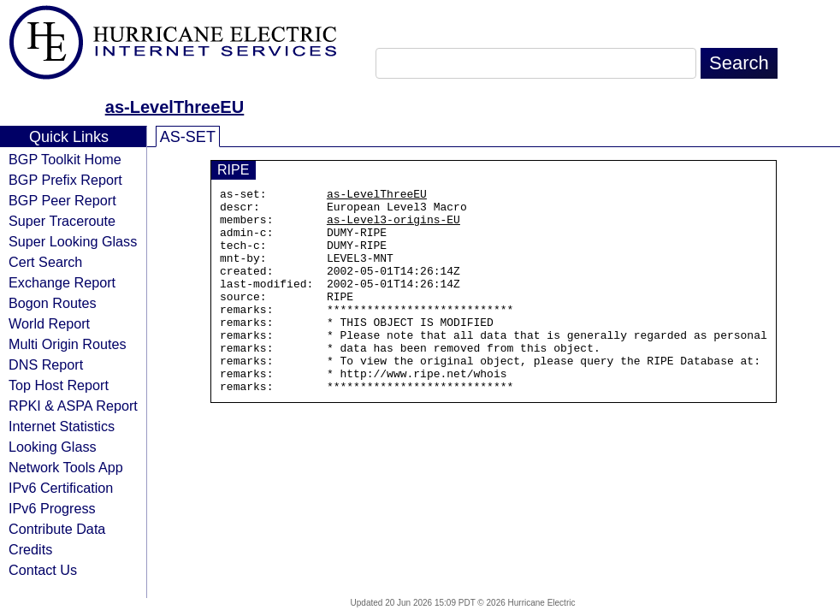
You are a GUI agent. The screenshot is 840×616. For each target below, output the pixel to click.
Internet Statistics (62, 426)
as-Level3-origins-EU (393, 227)
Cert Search (45, 262)
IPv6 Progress (52, 508)
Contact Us (43, 570)
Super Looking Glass (73, 241)
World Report (49, 323)
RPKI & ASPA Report (73, 406)
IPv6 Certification (61, 488)
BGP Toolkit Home (65, 159)
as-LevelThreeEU (175, 107)
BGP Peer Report (62, 200)
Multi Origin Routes (68, 344)
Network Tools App (66, 467)
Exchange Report (62, 282)
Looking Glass (53, 447)
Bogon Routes (53, 303)
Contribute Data (57, 529)
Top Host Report (59, 385)
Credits (30, 549)
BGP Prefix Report (65, 180)
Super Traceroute (62, 221)
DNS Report (46, 364)
